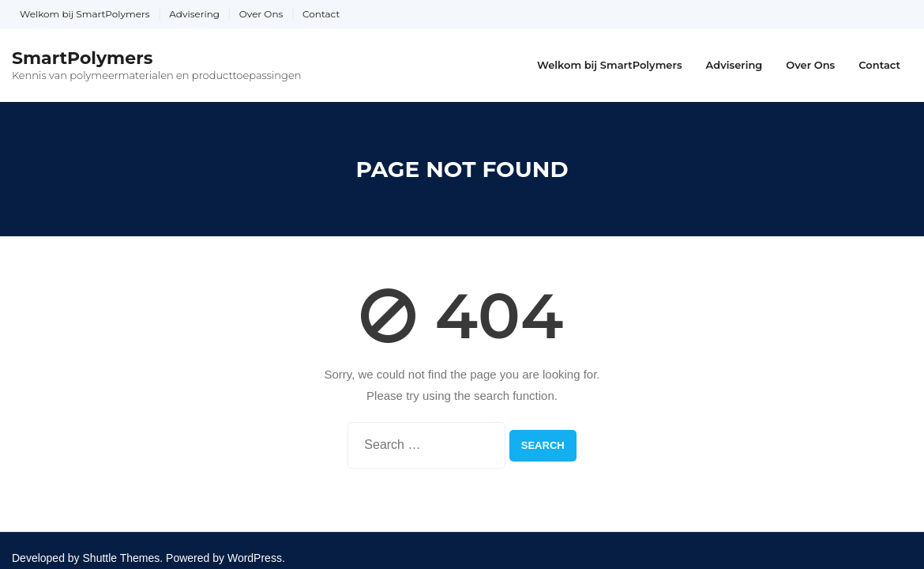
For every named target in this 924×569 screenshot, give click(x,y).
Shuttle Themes (122, 558)
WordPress (255, 558)
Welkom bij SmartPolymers (85, 14)
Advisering (194, 14)
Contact (321, 14)
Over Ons (261, 14)
